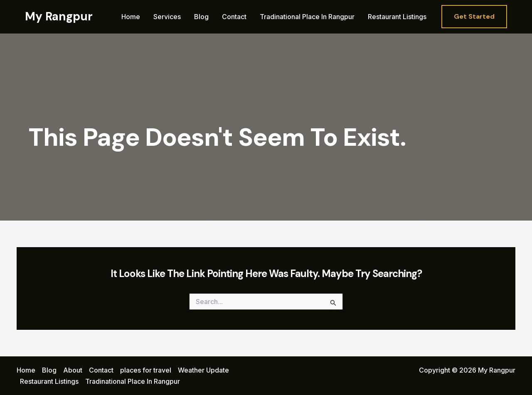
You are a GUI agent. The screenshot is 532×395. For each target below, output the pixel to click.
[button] (474, 17)
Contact (234, 17)
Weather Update (203, 370)
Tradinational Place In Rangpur (307, 17)
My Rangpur (59, 16)
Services (167, 17)
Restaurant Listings (397, 17)
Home (131, 17)
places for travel (146, 370)
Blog (201, 17)
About (73, 370)
